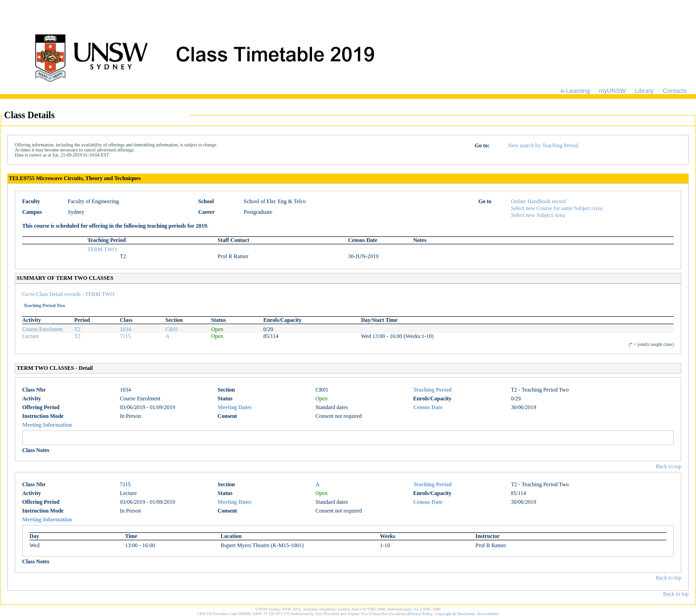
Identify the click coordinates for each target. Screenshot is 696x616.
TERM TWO (102, 249)
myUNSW (612, 91)
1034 (126, 329)
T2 (77, 329)
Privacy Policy (421, 614)
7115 (126, 336)
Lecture (31, 336)
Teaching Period (432, 390)
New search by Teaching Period (543, 145)
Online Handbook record (538, 201)
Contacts (675, 91)
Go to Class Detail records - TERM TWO (68, 294)
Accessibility (488, 614)
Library (644, 91)
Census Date (428, 407)
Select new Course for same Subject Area (557, 208)
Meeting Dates (235, 407)
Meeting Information (47, 425)
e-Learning (575, 91)
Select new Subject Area (538, 215)
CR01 (172, 329)
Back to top (669, 466)
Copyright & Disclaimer (455, 614)
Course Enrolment (42, 329)
